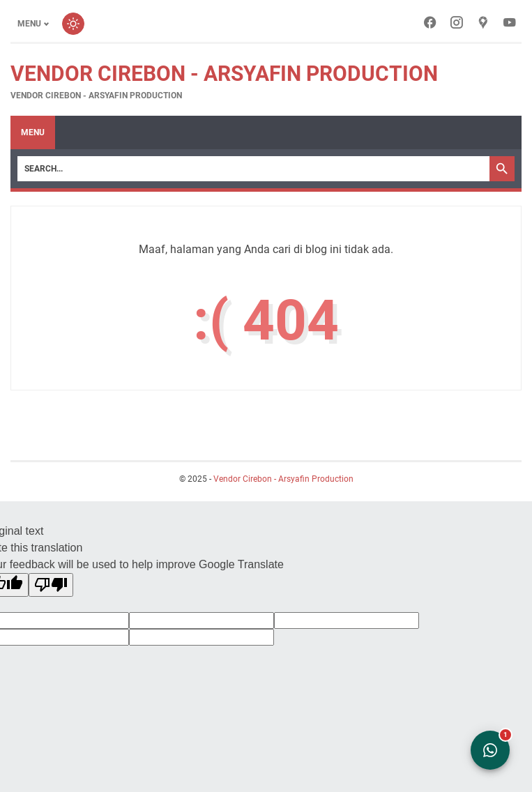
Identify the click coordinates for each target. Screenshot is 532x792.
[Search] (253, 169)
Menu (33, 132)
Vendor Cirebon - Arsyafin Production (224, 74)
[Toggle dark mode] (73, 24)
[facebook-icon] (430, 24)
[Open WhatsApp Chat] (490, 750)
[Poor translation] (51, 585)
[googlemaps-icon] (483, 24)
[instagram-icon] (457, 24)
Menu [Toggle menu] (29, 24)
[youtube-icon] (510, 24)
